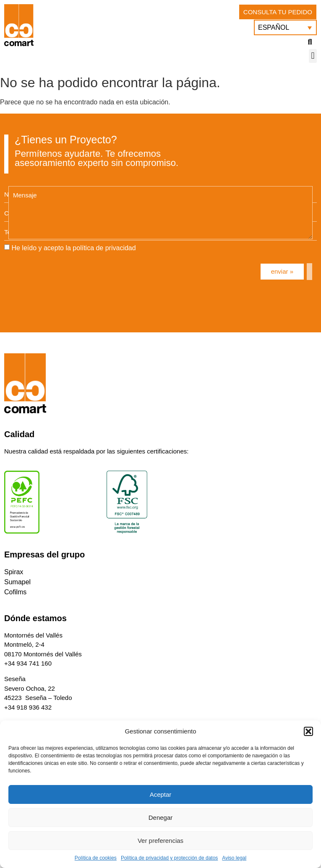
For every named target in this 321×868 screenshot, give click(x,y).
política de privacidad (104, 248)
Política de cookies (96, 858)
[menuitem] (285, 27)
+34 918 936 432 (28, 707)
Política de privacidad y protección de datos (169, 858)
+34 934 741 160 (28, 663)
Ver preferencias (160, 841)
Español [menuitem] (274, 27)
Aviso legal (234, 858)
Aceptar (161, 794)
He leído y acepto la (73, 248)
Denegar (161, 817)
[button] (308, 731)
